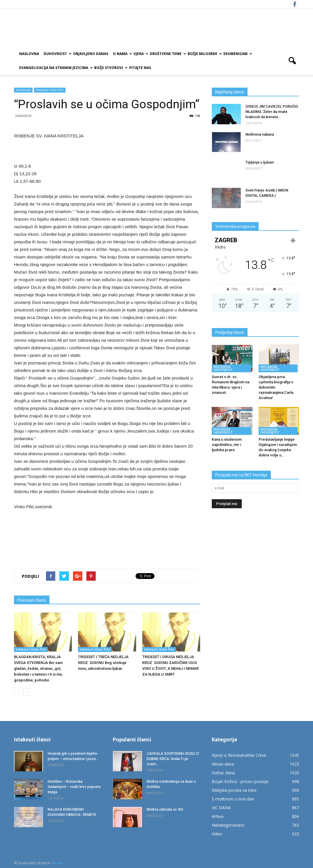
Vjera (141, 54)
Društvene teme (168, 54)
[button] (292, 61)
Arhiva (218, 816)
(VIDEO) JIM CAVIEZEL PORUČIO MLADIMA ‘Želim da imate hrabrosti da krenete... (272, 112)
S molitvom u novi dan (233, 799)
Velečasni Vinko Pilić (50, 90)
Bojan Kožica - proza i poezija (240, 781)
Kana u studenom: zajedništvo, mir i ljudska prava (227, 445)
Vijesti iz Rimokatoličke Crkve (239, 755)
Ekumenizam (237, 54)
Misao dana (223, 764)
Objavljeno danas (91, 54)
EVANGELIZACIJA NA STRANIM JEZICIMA (56, 68)
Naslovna (29, 54)
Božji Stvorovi (111, 68)
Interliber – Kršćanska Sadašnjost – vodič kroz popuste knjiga (74, 787)
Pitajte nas (140, 68)
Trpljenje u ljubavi (260, 162)
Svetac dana (223, 773)
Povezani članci (32, 600)
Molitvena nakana (260, 134)
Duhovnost (57, 54)
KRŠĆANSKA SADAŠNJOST (223, 368)
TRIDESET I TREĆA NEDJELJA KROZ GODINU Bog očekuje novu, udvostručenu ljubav (104, 663)
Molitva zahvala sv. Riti (165, 809)
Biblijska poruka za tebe (234, 790)
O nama (122, 54)
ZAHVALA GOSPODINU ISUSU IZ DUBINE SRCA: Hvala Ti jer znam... (173, 759)
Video (217, 834)
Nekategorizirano (228, 825)
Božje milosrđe (204, 54)
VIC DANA (221, 808)
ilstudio (57, 863)
